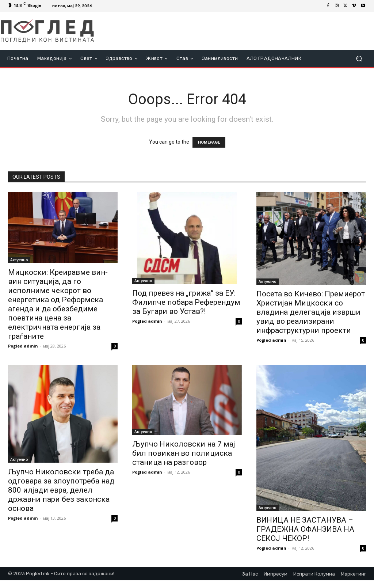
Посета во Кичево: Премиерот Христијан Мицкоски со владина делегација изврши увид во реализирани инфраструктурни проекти (311, 312)
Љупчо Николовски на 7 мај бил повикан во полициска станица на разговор (184, 453)
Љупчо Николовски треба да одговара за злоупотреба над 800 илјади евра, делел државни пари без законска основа (61, 490)
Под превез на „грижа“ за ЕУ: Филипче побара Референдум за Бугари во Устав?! (186, 302)
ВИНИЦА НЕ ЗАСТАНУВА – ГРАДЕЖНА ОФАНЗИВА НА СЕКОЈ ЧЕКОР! (305, 529)
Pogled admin (23, 346)
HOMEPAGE (209, 142)
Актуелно (19, 260)
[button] (359, 59)
